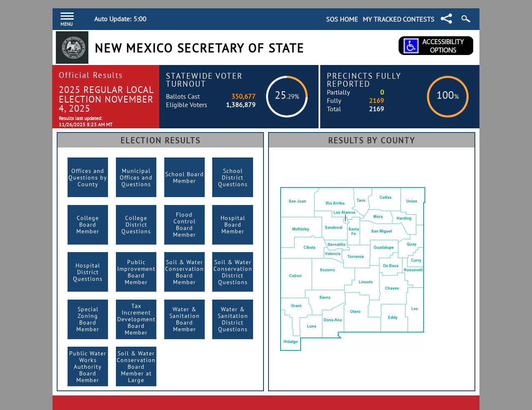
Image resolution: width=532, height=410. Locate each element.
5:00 (140, 19)
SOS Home (342, 19)
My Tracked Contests (399, 19)
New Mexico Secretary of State (199, 48)
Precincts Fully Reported (364, 80)
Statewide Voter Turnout (204, 80)
